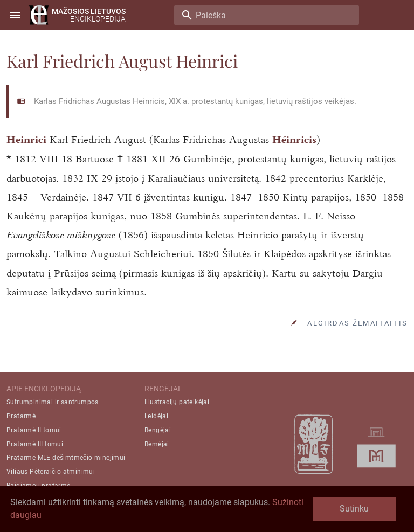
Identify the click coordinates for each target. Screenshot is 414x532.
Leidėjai (156, 416)
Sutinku (354, 509)
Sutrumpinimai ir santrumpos (53, 402)
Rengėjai (158, 430)
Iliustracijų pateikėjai (177, 402)
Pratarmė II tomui (34, 430)
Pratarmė (21, 416)
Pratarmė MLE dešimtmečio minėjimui (66, 458)
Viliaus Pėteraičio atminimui (51, 472)
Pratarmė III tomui (35, 444)
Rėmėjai (157, 444)
